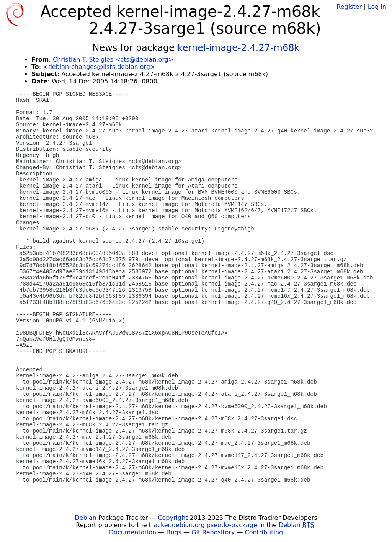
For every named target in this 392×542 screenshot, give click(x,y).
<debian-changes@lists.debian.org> (99, 67)
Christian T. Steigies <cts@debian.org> (113, 60)
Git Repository (213, 532)
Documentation (133, 532)
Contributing (264, 532)
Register (349, 7)
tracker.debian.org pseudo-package (203, 525)
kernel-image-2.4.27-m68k (239, 48)
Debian (86, 518)
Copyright (173, 518)
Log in (377, 7)
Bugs (174, 532)
